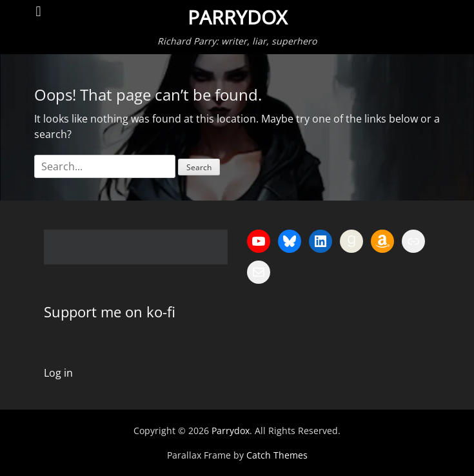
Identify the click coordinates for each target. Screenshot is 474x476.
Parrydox (237, 18)
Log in (58, 373)
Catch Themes (277, 455)
